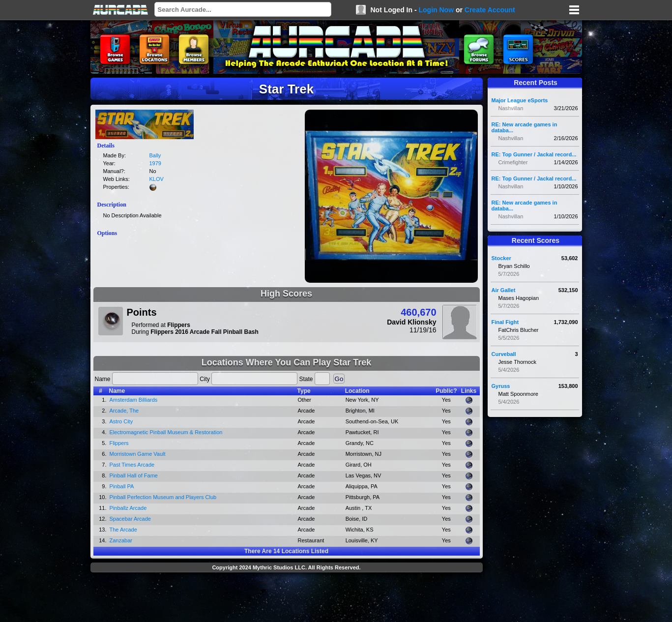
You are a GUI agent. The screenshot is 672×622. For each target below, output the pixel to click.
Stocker (501, 258)
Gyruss (501, 386)
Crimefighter (513, 162)
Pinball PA (122, 486)
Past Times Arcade (132, 465)
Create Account (490, 10)
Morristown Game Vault (138, 454)
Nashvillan (511, 108)
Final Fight (505, 322)
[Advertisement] (287, 598)
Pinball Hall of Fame (134, 475)
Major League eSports (520, 100)
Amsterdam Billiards (134, 400)
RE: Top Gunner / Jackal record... (534, 154)
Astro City (121, 421)
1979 (155, 163)
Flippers (119, 443)
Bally (155, 155)
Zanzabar (121, 540)
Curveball (504, 354)
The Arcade (123, 530)
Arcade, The (124, 411)
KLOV (157, 179)
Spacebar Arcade (130, 519)
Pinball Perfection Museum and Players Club (163, 497)
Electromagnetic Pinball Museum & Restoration (166, 432)
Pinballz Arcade (128, 508)
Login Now (436, 10)
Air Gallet (504, 290)
